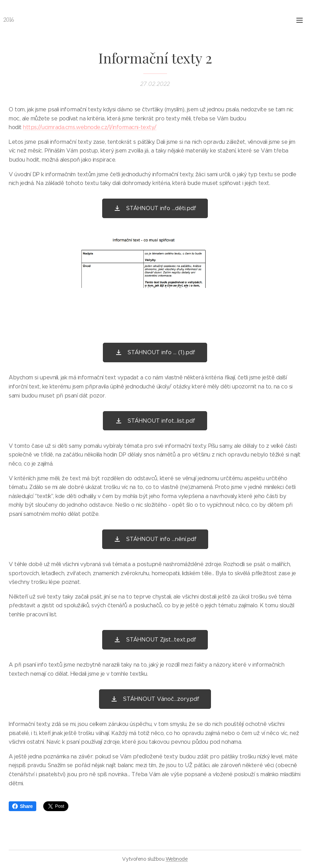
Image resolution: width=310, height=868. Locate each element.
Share (22, 806)
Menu (300, 20)
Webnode (177, 859)
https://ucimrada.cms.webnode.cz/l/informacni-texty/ (90, 127)
